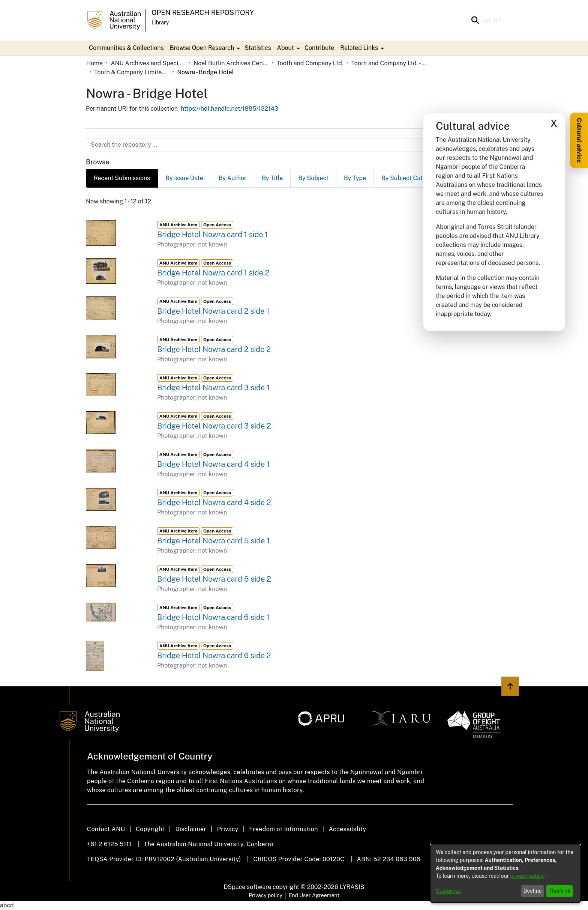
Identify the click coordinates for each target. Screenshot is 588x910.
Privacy (228, 829)
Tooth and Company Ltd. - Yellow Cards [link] (388, 63)
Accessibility (347, 829)
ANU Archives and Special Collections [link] (148, 63)
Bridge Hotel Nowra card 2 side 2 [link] (214, 349)
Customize (448, 891)
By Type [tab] (355, 178)
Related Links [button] (359, 48)
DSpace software (248, 887)
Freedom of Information (283, 829)
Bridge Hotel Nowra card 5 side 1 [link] (213, 541)
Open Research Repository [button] (203, 13)
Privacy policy (265, 895)
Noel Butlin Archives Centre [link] (231, 63)
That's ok (560, 891)
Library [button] (160, 23)
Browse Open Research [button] (202, 48)
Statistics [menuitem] (258, 48)
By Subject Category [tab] (410, 178)
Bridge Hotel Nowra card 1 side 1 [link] (213, 235)
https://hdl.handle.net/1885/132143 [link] (229, 109)
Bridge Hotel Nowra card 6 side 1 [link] (213, 617)
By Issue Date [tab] (184, 178)
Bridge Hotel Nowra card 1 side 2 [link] (213, 273)
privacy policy (527, 876)
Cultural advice (579, 140)
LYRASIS (352, 887)
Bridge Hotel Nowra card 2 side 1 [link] (213, 311)
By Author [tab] (232, 178)
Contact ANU (106, 829)
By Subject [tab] (313, 178)
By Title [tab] (272, 178)
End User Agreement (314, 895)
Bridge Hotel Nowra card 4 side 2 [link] (214, 502)
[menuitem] (204, 48)
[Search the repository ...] (276, 145)
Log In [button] (490, 20)
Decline (533, 891)
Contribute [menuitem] (319, 48)
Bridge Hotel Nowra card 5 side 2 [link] (214, 579)
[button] (475, 20)
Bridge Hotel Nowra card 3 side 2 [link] (214, 426)
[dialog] (505, 874)
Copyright (150, 829)
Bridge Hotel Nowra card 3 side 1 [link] (213, 388)
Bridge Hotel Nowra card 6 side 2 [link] (214, 656)
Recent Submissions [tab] (122, 178)
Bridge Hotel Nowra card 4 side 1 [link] (213, 464)
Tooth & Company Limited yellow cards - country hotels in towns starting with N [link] (132, 72)
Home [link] (94, 63)
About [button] (286, 48)
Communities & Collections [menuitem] (126, 48)
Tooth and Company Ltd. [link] (310, 63)
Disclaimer (191, 829)
